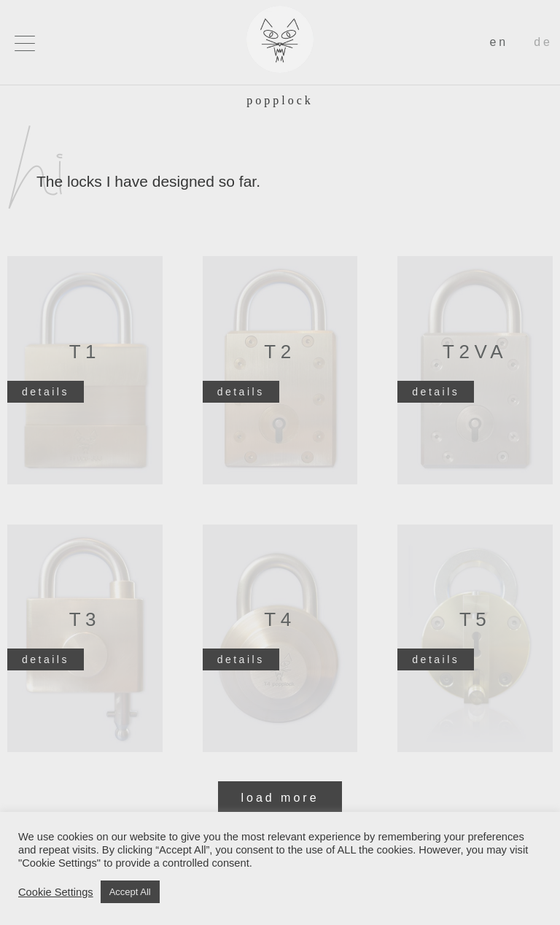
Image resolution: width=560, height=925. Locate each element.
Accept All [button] (130, 892)
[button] (25, 43)
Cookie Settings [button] (56, 892)
